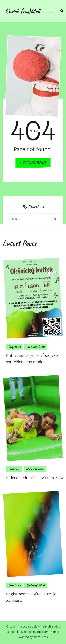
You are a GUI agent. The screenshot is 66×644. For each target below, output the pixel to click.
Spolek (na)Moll (23, 11)
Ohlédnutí (14, 469)
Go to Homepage (33, 163)
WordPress (41, 637)
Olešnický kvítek (36, 347)
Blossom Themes (48, 632)
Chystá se (14, 347)
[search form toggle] (61, 11)
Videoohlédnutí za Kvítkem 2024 (35, 478)
